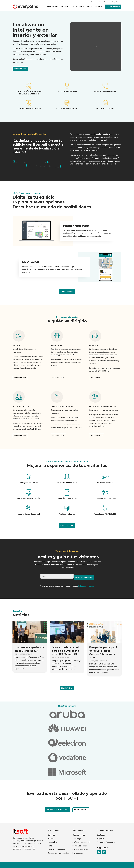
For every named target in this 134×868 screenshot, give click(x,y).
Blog (89, 7)
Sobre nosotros (96, 2)
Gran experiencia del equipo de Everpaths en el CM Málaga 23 (65, 647)
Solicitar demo (113, 7)
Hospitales (52, 839)
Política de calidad (80, 842)
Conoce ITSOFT (81, 806)
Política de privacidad (81, 839)
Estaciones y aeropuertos (58, 850)
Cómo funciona (52, 7)
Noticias (29, 651)
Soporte (107, 2)
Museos (51, 835)
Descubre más (20, 69)
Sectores (64, 7)
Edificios (51, 832)
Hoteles (51, 842)
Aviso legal (77, 835)
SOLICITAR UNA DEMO (84, 576)
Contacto (99, 7)
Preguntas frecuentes (106, 839)
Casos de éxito (79, 7)
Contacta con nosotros (58, 806)
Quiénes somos (79, 832)
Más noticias (67, 685)
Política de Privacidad (86, 583)
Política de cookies (80, 846)
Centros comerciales (57, 846)
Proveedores (78, 850)
